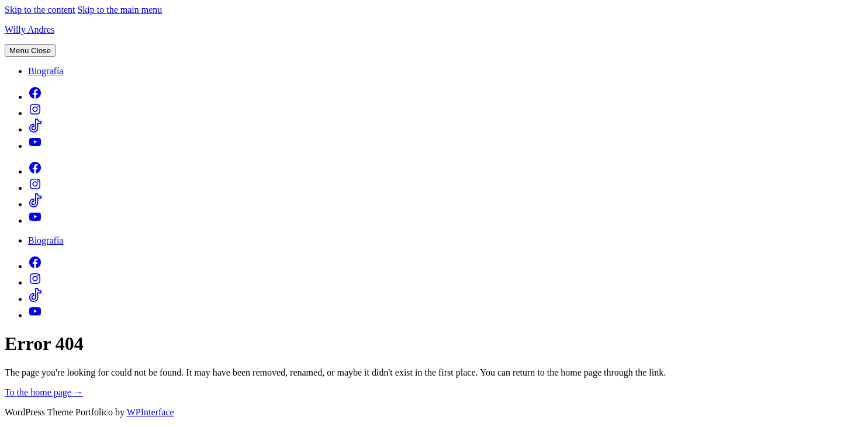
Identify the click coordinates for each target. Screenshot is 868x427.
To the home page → (44, 392)
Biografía (46, 71)
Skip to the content (40, 10)
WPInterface (151, 412)
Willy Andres (30, 29)
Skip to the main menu (120, 10)
